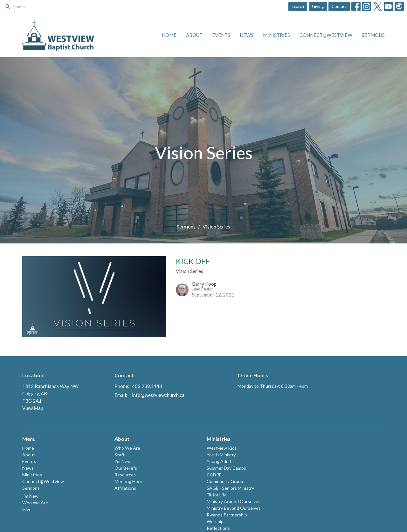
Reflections (218, 528)
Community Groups (226, 481)
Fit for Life (217, 495)
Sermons (373, 35)
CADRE (214, 475)
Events (221, 35)
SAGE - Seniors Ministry (230, 488)
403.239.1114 (147, 386)
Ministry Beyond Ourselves (234, 508)
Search (298, 6)
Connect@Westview (326, 35)
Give (27, 509)
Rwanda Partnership (227, 515)
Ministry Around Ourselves (234, 501)
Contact (339, 6)
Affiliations (125, 488)
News (247, 35)
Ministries (276, 35)
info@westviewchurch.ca (158, 395)
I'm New (30, 496)
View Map (33, 408)
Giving (318, 6)
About (194, 35)
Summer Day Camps (226, 468)
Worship (215, 521)
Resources (125, 475)
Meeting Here (128, 481)
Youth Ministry (221, 455)
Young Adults (220, 461)
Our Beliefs (126, 468)
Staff (119, 455)
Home (169, 35)
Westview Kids (222, 448)
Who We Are (35, 503)
